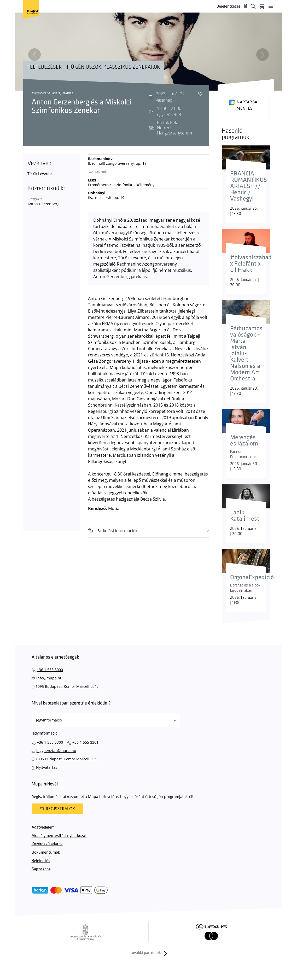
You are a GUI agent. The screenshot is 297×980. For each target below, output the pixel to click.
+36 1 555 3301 (85, 742)
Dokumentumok (46, 852)
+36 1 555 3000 (50, 670)
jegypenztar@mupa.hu (56, 751)
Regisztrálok (57, 809)
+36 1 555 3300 (50, 742)
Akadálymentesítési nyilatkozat (59, 836)
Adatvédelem (43, 827)
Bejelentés (41, 861)
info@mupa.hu (49, 678)
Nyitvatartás (47, 767)
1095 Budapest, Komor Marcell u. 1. (67, 686)
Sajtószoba (41, 869)
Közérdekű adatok (47, 844)
